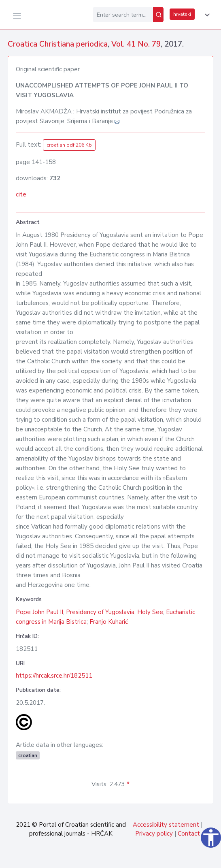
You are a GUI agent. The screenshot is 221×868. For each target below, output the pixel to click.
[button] (206, 15)
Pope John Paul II (39, 612)
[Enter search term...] (123, 15)
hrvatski (182, 14)
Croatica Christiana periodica (58, 44)
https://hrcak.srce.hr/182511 (54, 676)
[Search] (158, 15)
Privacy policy (154, 834)
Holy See (150, 612)
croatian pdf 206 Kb (69, 145)
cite (21, 194)
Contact (189, 834)
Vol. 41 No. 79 (136, 44)
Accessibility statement (166, 825)
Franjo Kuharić (109, 622)
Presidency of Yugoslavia (100, 612)
